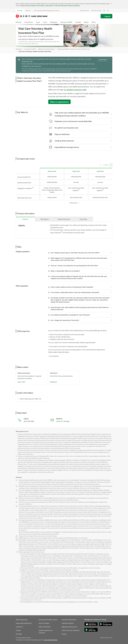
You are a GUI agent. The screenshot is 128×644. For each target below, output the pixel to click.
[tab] (25, 219)
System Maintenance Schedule (46, 632)
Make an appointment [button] (59, 102)
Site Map (19, 634)
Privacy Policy (40, 5)
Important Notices (68, 623)
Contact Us (19, 627)
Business (28, 11)
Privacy (64, 634)
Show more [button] (74, 203)
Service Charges (44, 623)
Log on (107, 16)
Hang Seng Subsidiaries (24, 623)
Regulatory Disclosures (69, 627)
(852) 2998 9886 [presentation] (29, 421)
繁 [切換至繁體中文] (104, 11)
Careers (18, 630)
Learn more (21, 382)
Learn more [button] (103, 60)
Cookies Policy (49, 5)
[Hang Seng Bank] (33, 16)
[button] (111, 11)
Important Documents (69, 620)
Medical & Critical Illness (47, 49)
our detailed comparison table (75, 90)
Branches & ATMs (96, 11)
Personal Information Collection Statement (68, 5)
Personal (20, 11)
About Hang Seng (22, 620)
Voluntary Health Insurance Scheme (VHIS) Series (74, 49)
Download (53, 382)
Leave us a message (63, 421)
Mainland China (85, 11)
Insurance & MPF (30, 49)
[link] (51, 640)
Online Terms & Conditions (28, 5)
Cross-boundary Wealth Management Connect (46, 11)
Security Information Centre (48, 620)
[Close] (111, 3)
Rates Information (45, 627)
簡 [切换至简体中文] (108, 11)
